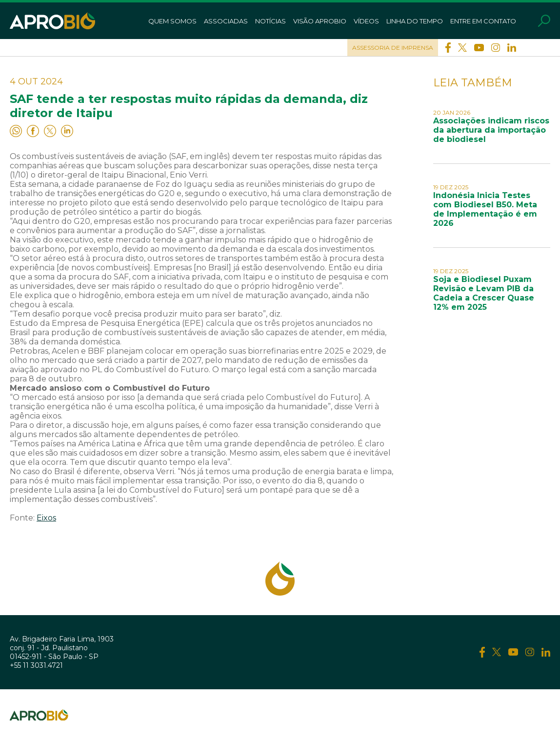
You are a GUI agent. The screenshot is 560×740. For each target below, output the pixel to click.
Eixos (46, 518)
